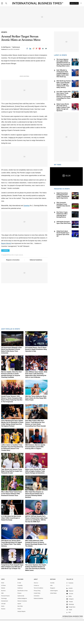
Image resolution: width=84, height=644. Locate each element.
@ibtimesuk (16, 47)
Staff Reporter (7, 47)
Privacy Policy (37, 615)
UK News (3, 609)
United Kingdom (54, 615)
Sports (3, 630)
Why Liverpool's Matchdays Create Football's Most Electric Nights (63, 205)
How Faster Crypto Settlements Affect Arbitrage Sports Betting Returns (62, 215)
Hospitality (20, 609)
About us (36, 607)
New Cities (20, 630)
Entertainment (5, 625)
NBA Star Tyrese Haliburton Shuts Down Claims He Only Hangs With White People (36, 422)
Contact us (36, 609)
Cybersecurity (21, 620)
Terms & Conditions (39, 612)
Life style (3, 628)
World (3, 607)
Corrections (37, 620)
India (51, 609)
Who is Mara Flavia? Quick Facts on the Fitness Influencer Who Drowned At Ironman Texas (11, 518)
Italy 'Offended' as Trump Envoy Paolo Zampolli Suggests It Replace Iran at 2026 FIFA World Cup (63, 73)
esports (19, 628)
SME (2, 617)
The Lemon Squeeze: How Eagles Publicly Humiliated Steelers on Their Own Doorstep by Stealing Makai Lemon (63, 63)
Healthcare (20, 612)
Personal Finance (5, 620)
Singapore (53, 612)
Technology (4, 622)
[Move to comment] (46, 49)
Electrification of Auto (23, 615)
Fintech (19, 633)
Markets (3, 612)
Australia (52, 607)
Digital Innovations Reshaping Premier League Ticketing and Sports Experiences (63, 195)
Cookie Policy (37, 617)
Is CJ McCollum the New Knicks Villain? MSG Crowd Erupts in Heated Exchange (11, 542)
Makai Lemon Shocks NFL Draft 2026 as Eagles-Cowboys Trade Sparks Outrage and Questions (35, 495)
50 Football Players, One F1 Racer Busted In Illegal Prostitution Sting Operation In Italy (36, 373)
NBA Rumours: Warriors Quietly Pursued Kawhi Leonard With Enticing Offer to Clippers (35, 471)
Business (3, 615)
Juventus (26, 229)
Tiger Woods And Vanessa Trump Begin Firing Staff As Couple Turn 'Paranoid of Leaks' (12, 495)
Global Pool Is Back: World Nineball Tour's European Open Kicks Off (63, 234)
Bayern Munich (6, 267)
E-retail (19, 607)
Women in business (22, 625)
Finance (19, 617)
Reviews (3, 633)
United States (53, 617)
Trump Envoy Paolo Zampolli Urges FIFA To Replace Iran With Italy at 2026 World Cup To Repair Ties (12, 591)
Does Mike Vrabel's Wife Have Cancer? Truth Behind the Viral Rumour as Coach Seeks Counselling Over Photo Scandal (64, 96)
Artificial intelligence (22, 622)
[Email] (43, 49)
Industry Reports (21, 635)
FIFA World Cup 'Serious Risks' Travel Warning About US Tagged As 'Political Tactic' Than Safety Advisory (64, 84)
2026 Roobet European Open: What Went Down (64, 222)
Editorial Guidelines (36, 284)
